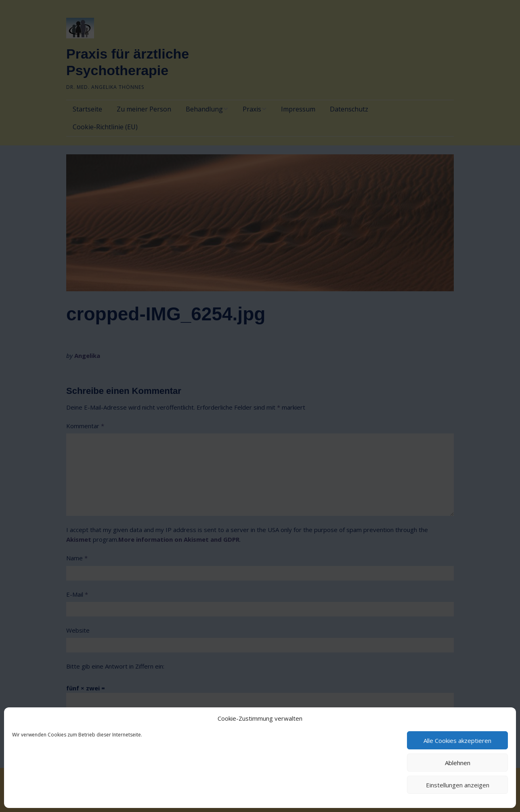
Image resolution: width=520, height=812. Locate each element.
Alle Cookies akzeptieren (457, 740)
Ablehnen (458, 763)
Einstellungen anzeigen (458, 785)
